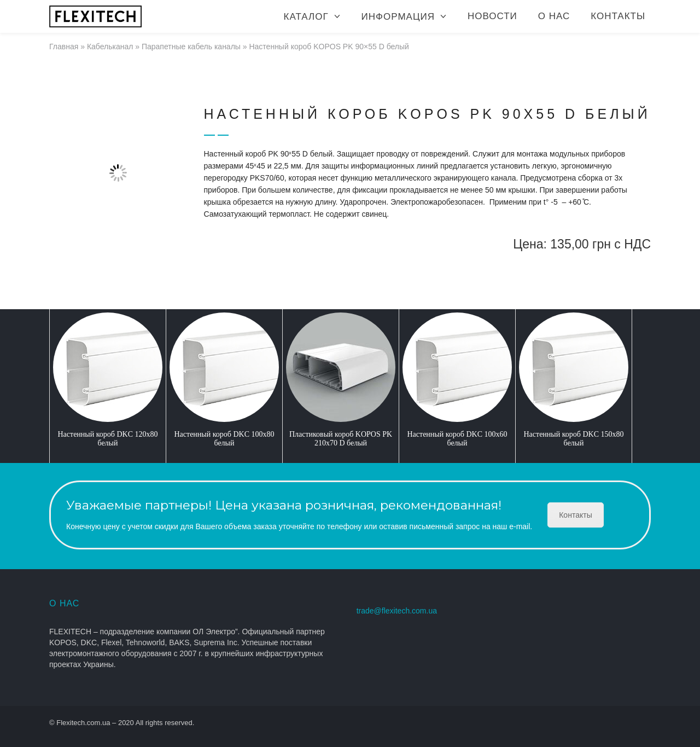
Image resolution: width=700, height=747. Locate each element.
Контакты (618, 16)
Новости (492, 16)
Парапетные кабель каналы (191, 47)
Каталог (306, 17)
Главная (64, 47)
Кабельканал (110, 47)
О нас (554, 16)
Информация (398, 17)
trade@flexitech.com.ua (397, 611)
